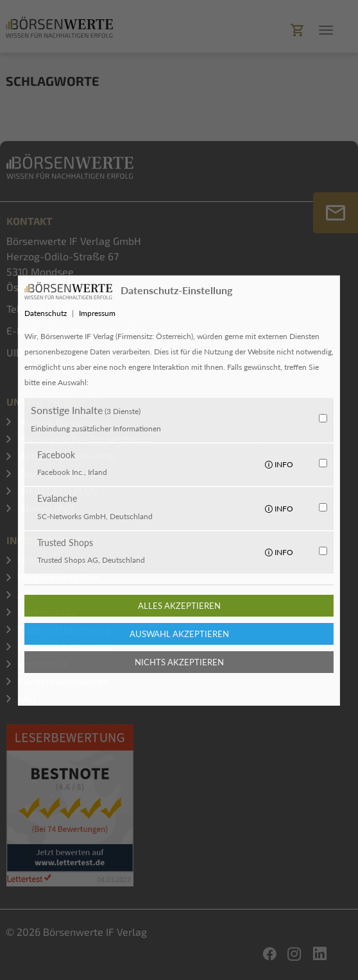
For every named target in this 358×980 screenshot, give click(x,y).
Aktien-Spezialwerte (66, 456)
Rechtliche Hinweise (65, 646)
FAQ (27, 698)
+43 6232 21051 (64, 309)
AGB (27, 594)
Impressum (43, 664)
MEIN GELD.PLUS (57, 491)
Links (29, 560)
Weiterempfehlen (58, 577)
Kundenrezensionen (63, 681)
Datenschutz (47, 612)
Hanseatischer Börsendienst (84, 439)
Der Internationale (61, 473)
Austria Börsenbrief (64, 421)
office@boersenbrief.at (95, 330)
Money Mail (46, 508)
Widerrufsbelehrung (64, 629)
